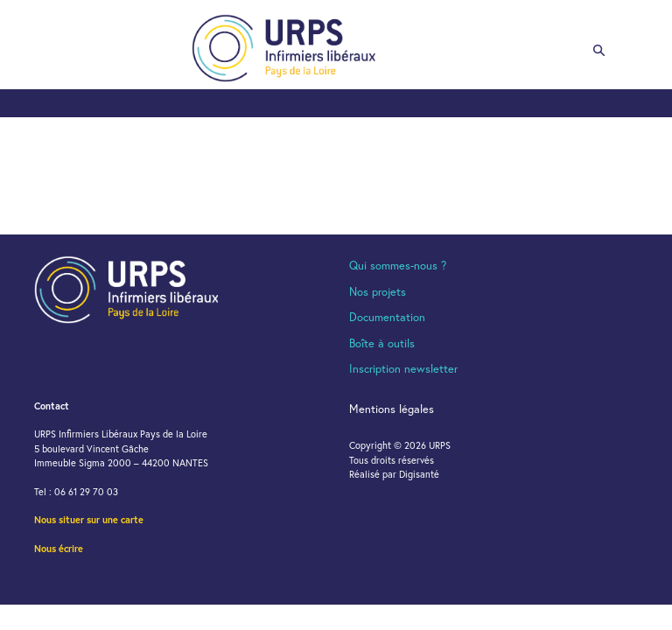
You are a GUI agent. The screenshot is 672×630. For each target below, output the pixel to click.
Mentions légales (392, 409)
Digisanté (419, 474)
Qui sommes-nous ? (398, 266)
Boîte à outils (382, 343)
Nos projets (378, 292)
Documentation (387, 317)
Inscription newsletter (403, 369)
